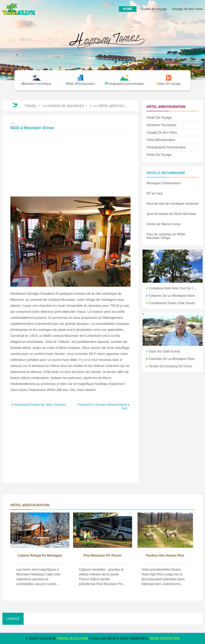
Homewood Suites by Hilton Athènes (40, 405)
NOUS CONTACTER (165, 638)
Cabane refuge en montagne (40, 555)
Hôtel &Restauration (117, 106)
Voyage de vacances (65, 106)
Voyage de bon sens (187, 9)
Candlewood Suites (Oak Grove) (172, 303)
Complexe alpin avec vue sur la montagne (174, 288)
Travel (31, 106)
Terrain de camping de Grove (170, 366)
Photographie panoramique (166, 147)
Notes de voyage (159, 155)
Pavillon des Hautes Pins (165, 555)
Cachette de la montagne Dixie (172, 359)
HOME (128, 9)
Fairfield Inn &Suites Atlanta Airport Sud (102, 407)
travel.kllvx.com (72, 638)
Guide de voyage (154, 9)
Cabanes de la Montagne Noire (172, 296)
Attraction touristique (161, 125)
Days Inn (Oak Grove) (165, 351)
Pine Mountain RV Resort (103, 555)
